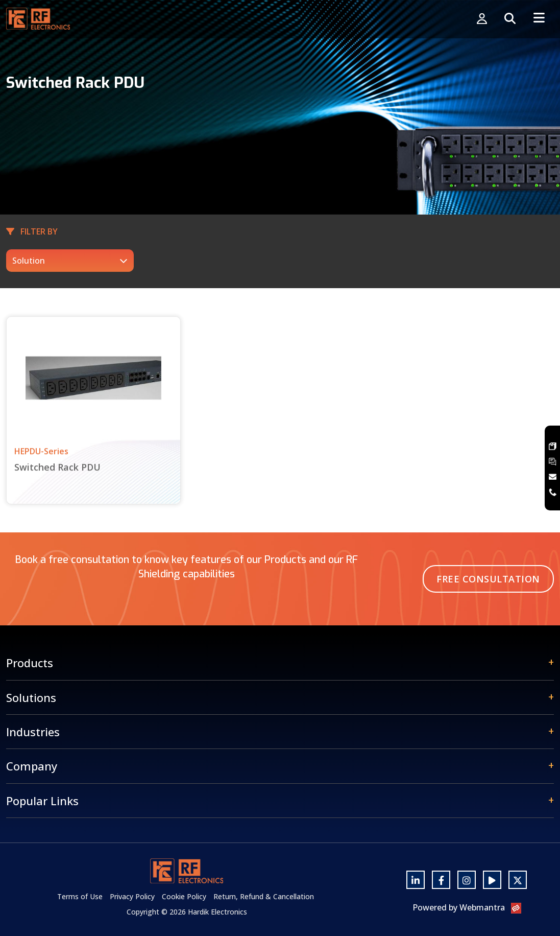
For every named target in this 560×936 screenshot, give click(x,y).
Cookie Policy (184, 896)
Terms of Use (80, 896)
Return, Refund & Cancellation (264, 896)
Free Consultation (488, 579)
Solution (29, 261)
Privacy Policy (132, 896)
